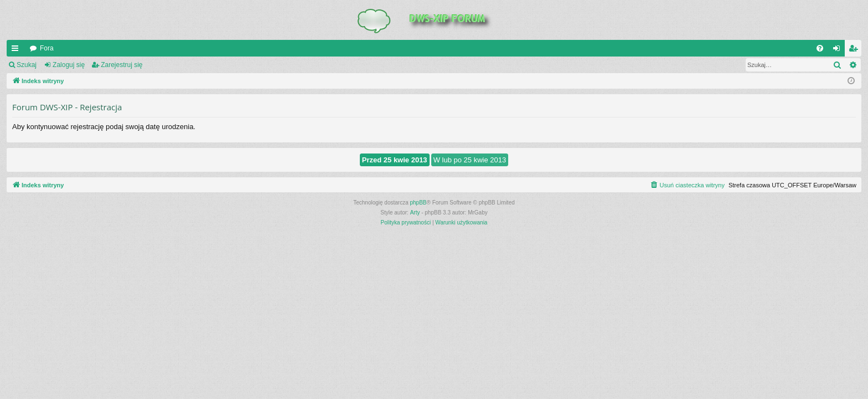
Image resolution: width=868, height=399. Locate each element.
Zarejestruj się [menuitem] (855, 50)
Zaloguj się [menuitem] (839, 50)
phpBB (418, 203)
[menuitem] (820, 48)
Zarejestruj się (122, 65)
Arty (415, 213)
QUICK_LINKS (17, 50)
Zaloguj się (69, 65)
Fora (47, 48)
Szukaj (27, 65)
